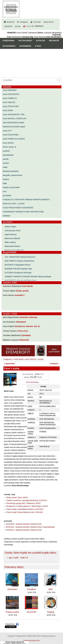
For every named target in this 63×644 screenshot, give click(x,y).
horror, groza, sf (9, 147)
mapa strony (48, 22)
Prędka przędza (12, 612)
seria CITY (7, 131)
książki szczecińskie (11, 187)
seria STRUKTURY (11, 106)
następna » (54, 363)
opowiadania (8, 155)
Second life (31, 612)
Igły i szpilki (14, 558)
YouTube (37, 22)
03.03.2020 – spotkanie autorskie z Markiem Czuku (24, 524)
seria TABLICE (9, 102)
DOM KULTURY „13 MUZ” (14, 204)
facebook (11, 22)
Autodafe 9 (20, 295)
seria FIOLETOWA (11, 135)
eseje (5, 167)
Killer (51, 589)
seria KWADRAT (10, 90)
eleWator (7, 216)
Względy (51, 612)
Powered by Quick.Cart (31, 640)
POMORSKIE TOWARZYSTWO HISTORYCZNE (23, 212)
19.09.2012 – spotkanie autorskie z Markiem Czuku (24, 530)
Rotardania (21, 322)
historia (6, 179)
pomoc (18, 26)
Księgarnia (9, 41)
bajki (5, 183)
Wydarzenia (9, 46)
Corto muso (23, 331)
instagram (24, 22)
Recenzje (54, 41)
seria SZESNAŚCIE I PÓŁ (14, 114)
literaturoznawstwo (11, 171)
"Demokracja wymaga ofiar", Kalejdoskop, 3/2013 (23, 503)
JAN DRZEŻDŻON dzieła (13, 123)
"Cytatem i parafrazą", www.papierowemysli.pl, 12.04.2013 (26, 500)
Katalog (41, 41)
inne (5, 191)
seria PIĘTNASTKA (11, 94)
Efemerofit (24, 340)
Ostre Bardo (27, 286)
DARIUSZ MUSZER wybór (14, 127)
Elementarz (12, 589)
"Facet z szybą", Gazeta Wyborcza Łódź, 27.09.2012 (24, 512)
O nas (38, 46)
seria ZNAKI (8, 110)
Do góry (60, 634)
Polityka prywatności (48, 636)
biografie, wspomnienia (13, 175)
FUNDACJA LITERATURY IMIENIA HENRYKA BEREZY (26, 200)
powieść (6, 151)
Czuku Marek (18, 359)
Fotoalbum (31, 589)
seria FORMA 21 (10, 98)
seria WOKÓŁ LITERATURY (15, 119)
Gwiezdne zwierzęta (28, 317)
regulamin (8, 26)
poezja (6, 159)
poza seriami (8, 143)
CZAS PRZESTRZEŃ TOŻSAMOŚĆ (18, 208)
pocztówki (7, 195)
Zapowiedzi (25, 46)
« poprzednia (9, 363)
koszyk (29, 26)
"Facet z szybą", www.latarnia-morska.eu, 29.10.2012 (25, 509)
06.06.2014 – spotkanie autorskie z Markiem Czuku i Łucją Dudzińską (30, 527)
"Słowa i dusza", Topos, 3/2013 (17, 498)
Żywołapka (26, 335)
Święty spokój (22, 291)
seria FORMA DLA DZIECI (14, 139)
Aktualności (25, 41)
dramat (6, 163)
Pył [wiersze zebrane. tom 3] (27, 326)
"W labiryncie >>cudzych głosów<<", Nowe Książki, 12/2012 (27, 506)
